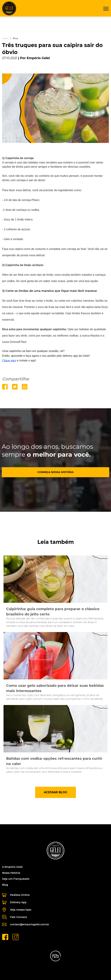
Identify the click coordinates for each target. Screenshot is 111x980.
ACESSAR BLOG (55, 792)
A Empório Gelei (12, 867)
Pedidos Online (16, 895)
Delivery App (14, 902)
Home (5, 38)
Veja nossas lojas (17, 910)
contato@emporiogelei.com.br (26, 924)
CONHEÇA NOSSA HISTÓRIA (55, 472)
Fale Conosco (15, 917)
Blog (5, 885)
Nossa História (11, 873)
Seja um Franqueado (16, 879)
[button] (105, 8)
